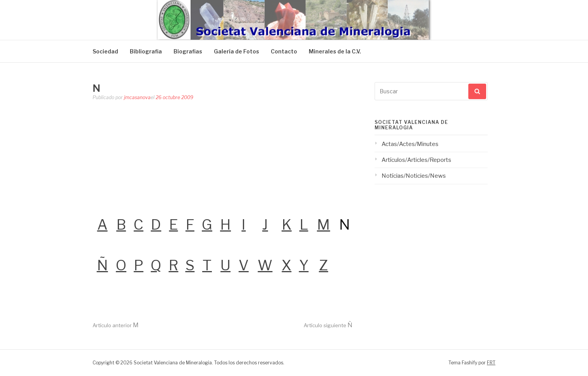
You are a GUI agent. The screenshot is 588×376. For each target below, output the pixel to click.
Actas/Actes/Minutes (410, 144)
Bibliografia (146, 51)
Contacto (284, 51)
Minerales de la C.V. (335, 51)
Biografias (188, 51)
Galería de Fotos (236, 51)
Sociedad (105, 51)
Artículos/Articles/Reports (416, 160)
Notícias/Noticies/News (414, 176)
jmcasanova (137, 97)
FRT (491, 363)
